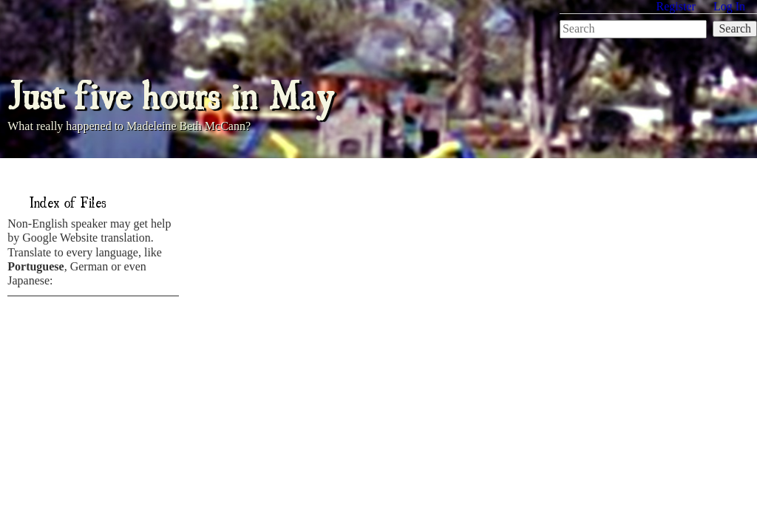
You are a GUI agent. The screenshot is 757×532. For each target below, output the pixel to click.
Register (676, 6)
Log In (729, 6)
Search (735, 28)
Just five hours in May (171, 93)
